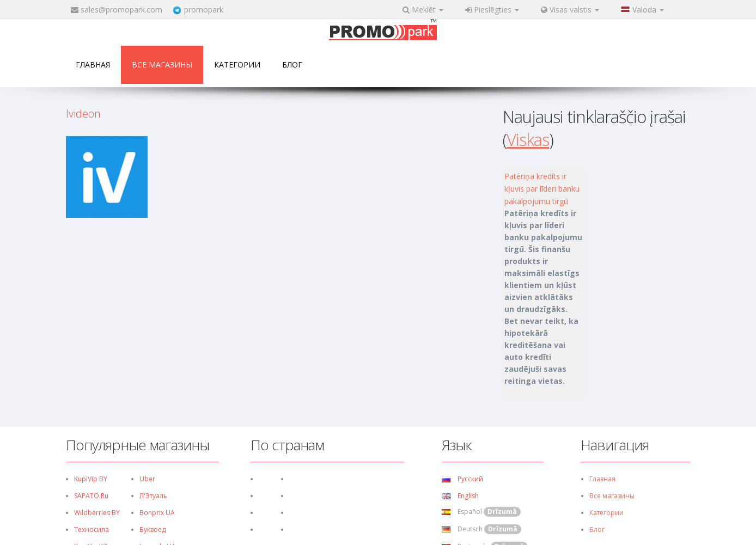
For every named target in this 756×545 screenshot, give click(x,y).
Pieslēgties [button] (492, 10)
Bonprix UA (157, 513)
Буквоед (153, 529)
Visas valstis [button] (570, 10)
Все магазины (162, 65)
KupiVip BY (91, 479)
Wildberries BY (97, 513)
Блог (292, 65)
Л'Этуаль (153, 496)
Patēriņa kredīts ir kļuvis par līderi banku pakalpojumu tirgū (542, 189)
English (460, 496)
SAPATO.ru (91, 496)
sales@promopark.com (121, 10)
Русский (462, 479)
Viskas (528, 139)
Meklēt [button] (423, 10)
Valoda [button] (642, 10)
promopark (204, 10)
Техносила (92, 529)
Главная (93, 65)
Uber (147, 479)
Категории (237, 65)
